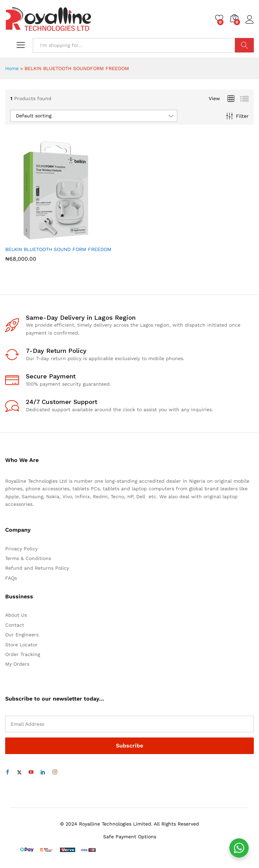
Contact (15, 625)
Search (244, 45)
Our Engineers (22, 635)
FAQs (11, 578)
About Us (16, 615)
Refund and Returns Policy (37, 568)
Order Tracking (23, 654)
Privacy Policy (21, 549)
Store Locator (21, 645)
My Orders (17, 664)
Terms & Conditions (28, 558)
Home (12, 68)
